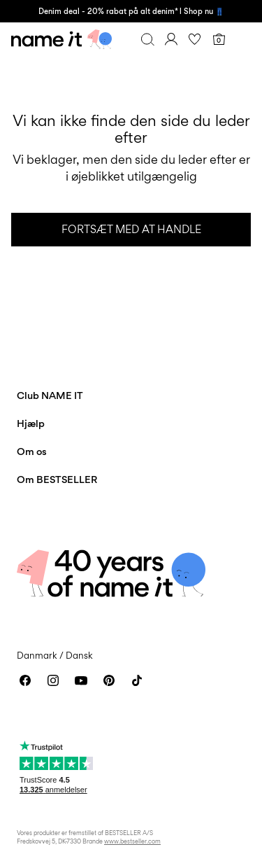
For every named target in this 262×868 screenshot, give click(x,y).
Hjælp (31, 423)
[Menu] (242, 39)
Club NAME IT (50, 395)
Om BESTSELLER (57, 479)
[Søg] (147, 39)
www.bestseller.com (132, 841)
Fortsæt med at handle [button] (131, 229)
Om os (32, 451)
